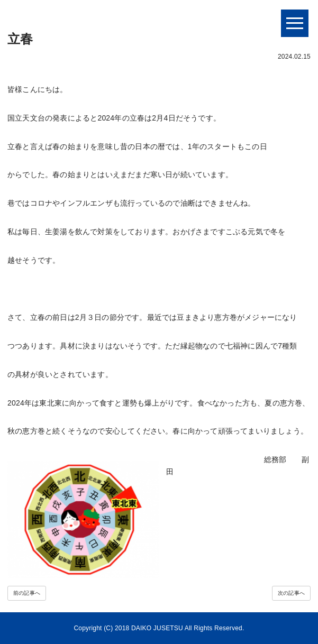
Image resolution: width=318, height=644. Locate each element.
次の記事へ (291, 593)
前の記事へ (27, 593)
